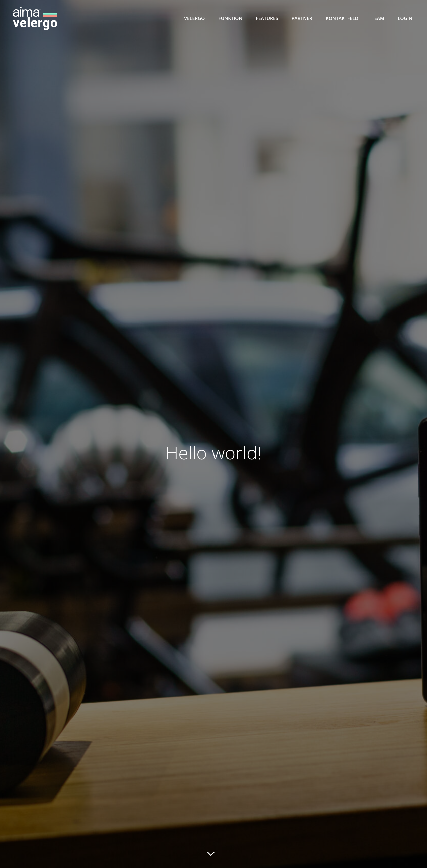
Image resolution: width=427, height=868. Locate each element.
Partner (302, 18)
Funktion (230, 18)
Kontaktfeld (342, 18)
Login (405, 18)
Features (267, 18)
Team (378, 18)
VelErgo (194, 18)
